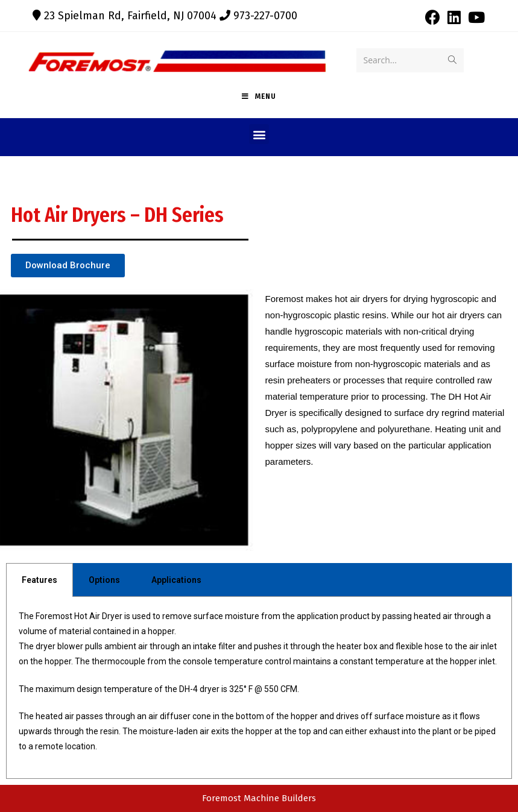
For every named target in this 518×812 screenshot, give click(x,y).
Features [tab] (39, 580)
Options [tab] (104, 580)
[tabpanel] (259, 688)
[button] (259, 134)
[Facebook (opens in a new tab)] (433, 17)
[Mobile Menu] (259, 96)
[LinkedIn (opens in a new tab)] (454, 17)
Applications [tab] (176, 580)
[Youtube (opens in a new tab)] (475, 17)
